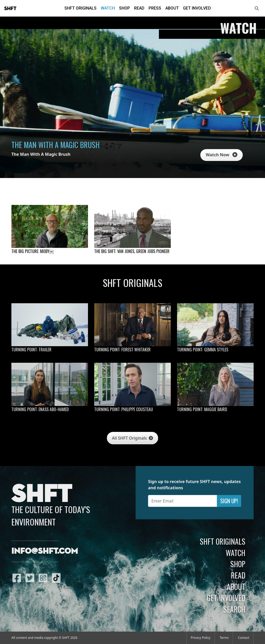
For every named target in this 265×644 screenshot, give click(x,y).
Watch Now (222, 155)
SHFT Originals (80, 8)
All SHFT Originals (133, 438)
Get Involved (197, 8)
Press (155, 8)
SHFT (10, 9)
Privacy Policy (201, 638)
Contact (244, 638)
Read (139, 8)
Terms (224, 638)
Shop (124, 8)
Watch (108, 8)
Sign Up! (229, 501)
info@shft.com (45, 551)
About (172, 8)
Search (234, 609)
